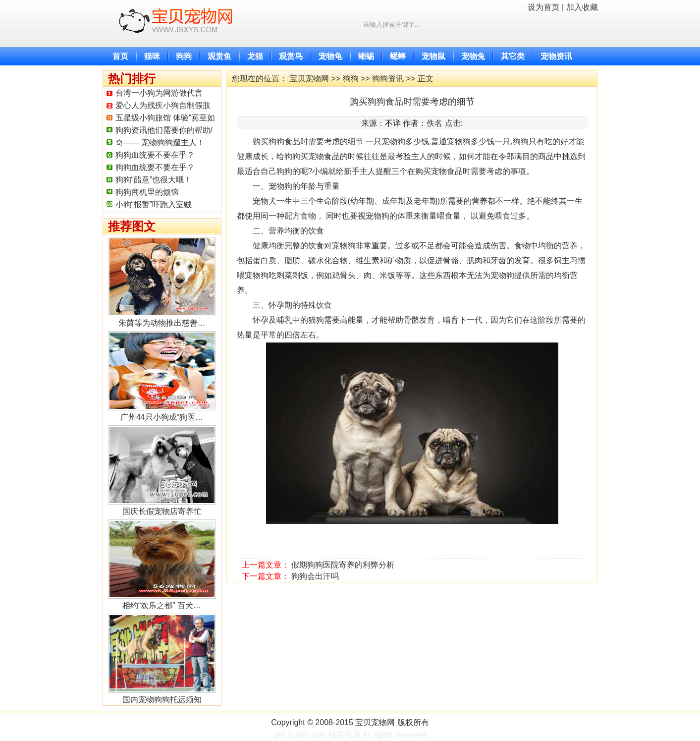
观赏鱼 (219, 56)
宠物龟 (330, 56)
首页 (120, 56)
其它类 (513, 56)
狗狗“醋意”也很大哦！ (154, 180)
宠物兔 (473, 56)
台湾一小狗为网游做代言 (159, 93)
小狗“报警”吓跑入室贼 (154, 204)
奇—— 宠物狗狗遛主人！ (160, 142)
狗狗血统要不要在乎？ (155, 155)
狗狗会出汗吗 (315, 576)
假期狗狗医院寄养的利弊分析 (343, 565)
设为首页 (543, 7)
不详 (393, 123)
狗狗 (184, 56)
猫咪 (152, 56)
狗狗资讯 (388, 79)
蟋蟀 (398, 56)
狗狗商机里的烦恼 (147, 192)
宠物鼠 (433, 56)
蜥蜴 (366, 56)
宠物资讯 (556, 56)
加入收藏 (582, 7)
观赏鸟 (291, 56)
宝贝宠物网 (309, 79)
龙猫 (255, 56)
